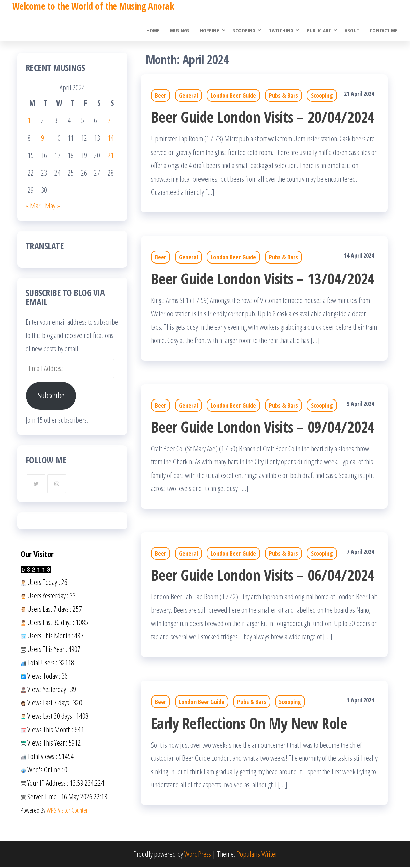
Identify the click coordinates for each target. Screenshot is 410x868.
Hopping (210, 31)
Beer (161, 96)
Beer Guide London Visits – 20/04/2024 (263, 117)
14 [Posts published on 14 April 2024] (111, 138)
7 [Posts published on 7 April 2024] (109, 120)
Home (154, 31)
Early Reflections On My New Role (249, 723)
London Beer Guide (233, 96)
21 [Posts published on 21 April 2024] (111, 155)
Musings (181, 31)
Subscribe (51, 396)
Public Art (320, 31)
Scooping (245, 31)
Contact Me (384, 31)
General (188, 96)
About (353, 31)
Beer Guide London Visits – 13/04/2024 (263, 279)
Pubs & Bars (283, 96)
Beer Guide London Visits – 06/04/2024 (263, 575)
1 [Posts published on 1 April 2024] (29, 120)
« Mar (33, 206)
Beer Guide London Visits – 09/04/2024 (263, 427)
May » (52, 206)
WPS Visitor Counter (67, 810)
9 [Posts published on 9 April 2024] (42, 138)
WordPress (198, 854)
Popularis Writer (257, 854)
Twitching (282, 31)
